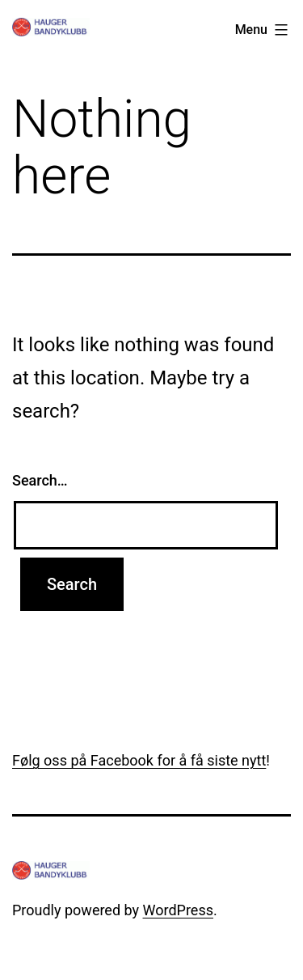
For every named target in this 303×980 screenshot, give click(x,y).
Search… (40, 480)
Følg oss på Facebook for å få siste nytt (139, 760)
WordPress (178, 910)
